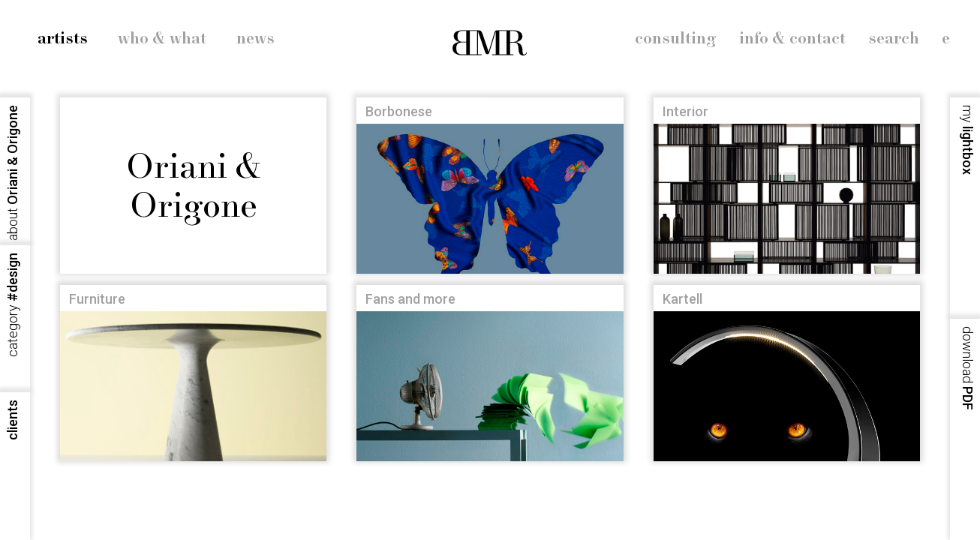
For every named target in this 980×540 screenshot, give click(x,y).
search (894, 39)
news (256, 39)
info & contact (792, 39)
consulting (676, 39)
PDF (968, 368)
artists (63, 39)
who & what (162, 39)
